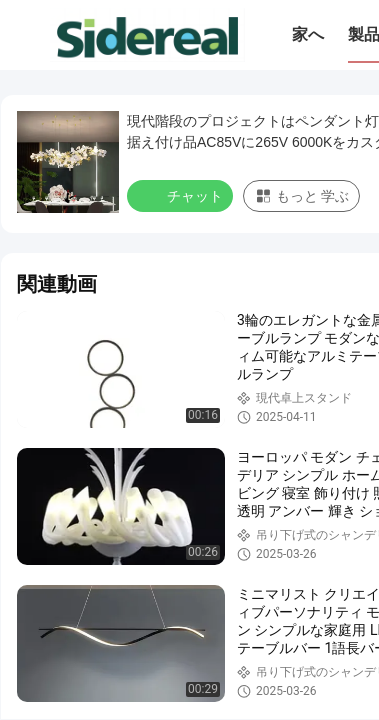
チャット (182, 195)
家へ (308, 34)
